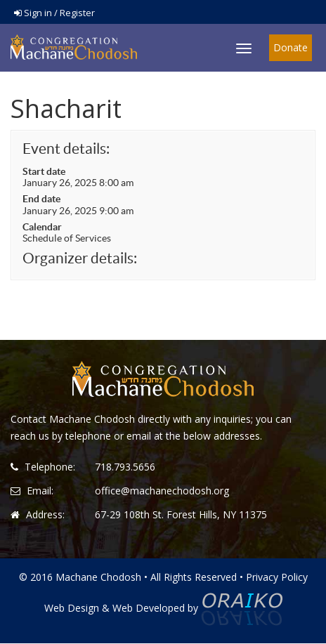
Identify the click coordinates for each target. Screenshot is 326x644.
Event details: (66, 149)
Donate (291, 47)
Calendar (42, 227)
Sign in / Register (54, 13)
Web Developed (149, 608)
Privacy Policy (277, 577)
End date (41, 199)
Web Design (72, 608)
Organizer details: (80, 258)
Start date (44, 171)
